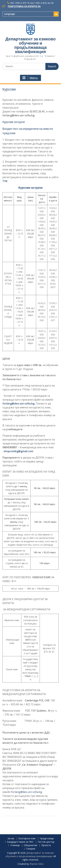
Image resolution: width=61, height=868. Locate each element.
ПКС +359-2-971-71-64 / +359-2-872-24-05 (32, 3)
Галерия (31, 849)
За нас (11, 839)
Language (10, 14)
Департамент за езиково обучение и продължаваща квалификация (30, 45)
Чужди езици (47, 839)
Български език (27, 839)
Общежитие (30, 845)
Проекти (46, 845)
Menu (30, 78)
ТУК (5, 181)
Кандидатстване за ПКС (20, 842)
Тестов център (46, 842)
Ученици (15, 845)
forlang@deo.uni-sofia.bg (18, 403)
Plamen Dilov (37, 864)
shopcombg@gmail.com (18, 451)
